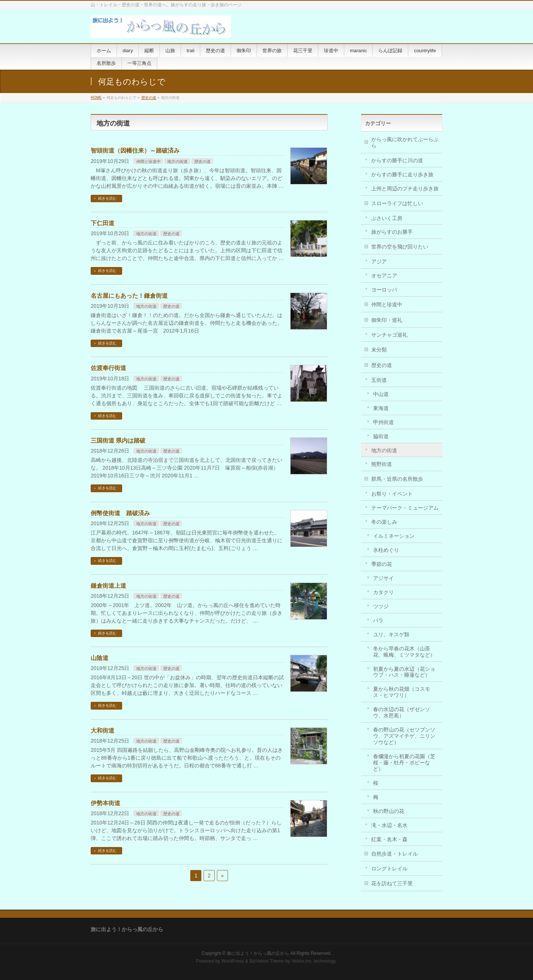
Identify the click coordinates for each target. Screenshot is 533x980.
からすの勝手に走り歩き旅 (402, 174)
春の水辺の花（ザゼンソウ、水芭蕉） (402, 712)
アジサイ (383, 578)
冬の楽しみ (384, 522)
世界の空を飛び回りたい (400, 247)
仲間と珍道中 (148, 161)
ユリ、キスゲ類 (391, 634)
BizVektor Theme (267, 961)
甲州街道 (383, 422)
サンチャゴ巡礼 (389, 335)
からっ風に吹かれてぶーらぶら (405, 142)
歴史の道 (149, 98)
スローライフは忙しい (397, 203)
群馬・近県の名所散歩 (397, 479)
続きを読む (107, 198)
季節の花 (382, 564)
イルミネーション (394, 536)
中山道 (381, 394)
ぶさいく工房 (387, 218)
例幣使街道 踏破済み (120, 513)
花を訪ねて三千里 (392, 883)
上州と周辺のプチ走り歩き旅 (405, 189)
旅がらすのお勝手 (392, 232)
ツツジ (381, 606)
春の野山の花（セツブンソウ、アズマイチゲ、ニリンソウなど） (404, 736)
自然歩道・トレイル (395, 854)
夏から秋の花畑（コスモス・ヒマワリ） (402, 692)
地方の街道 (177, 161)
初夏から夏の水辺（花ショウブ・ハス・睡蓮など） (404, 672)
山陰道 (100, 658)
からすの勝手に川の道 (397, 160)
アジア (379, 261)
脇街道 (381, 436)
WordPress (233, 961)
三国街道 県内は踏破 (118, 441)
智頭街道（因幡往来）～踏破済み (135, 151)
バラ (378, 620)
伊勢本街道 (105, 803)
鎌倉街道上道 (108, 586)
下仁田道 (103, 223)
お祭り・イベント (392, 494)
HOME (96, 98)
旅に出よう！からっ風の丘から (258, 953)
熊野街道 (382, 464)
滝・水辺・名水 (389, 825)
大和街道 (103, 731)
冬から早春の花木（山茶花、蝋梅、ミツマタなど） (404, 652)
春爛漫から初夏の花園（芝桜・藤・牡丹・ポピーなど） (404, 763)
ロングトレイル (389, 869)
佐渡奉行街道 (108, 368)
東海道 (381, 408)
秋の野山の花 (389, 811)
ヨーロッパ (384, 290)
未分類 (379, 350)
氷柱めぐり (386, 550)
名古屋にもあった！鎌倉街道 (129, 296)
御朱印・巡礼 (387, 320)
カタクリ (383, 592)
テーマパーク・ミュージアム (405, 508)
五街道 (379, 380)
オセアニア (384, 276)
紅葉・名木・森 (389, 839)
